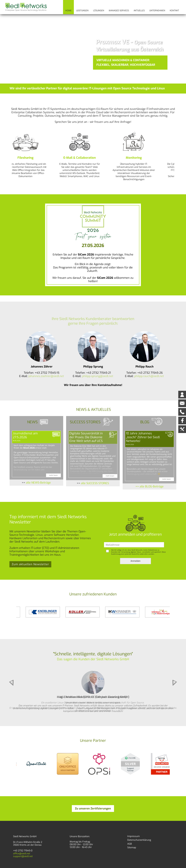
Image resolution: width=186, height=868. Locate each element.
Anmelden (135, 561)
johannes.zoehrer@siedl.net (46, 376)
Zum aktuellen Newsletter (30, 564)
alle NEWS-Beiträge (38, 483)
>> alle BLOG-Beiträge (150, 486)
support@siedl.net (23, 856)
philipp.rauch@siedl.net (149, 376)
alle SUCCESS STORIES (95, 483)
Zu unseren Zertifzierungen (93, 809)
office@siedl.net (22, 854)
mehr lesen (53, 475)
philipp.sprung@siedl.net (98, 376)
